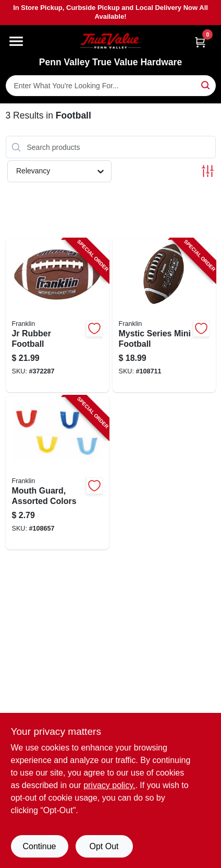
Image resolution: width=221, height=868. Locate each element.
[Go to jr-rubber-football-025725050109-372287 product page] (57, 315)
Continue (39, 846)
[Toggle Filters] (208, 171)
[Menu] (16, 41)
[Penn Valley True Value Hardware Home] (110, 41)
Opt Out (104, 846)
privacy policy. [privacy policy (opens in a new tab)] (109, 785)
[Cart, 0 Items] (200, 42)
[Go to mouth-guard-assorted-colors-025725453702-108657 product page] (57, 473)
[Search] (206, 85)
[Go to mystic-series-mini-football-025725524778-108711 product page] (164, 315)
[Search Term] (111, 86)
